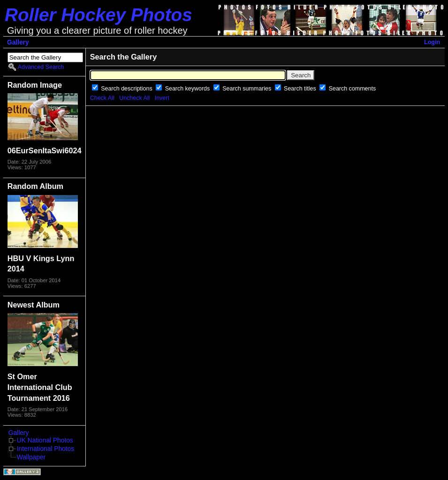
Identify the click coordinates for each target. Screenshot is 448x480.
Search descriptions (127, 89)
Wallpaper (31, 457)
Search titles (301, 89)
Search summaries (247, 89)
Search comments (352, 89)
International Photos (46, 449)
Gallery (18, 42)
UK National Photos (45, 440)
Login (432, 42)
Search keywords (188, 89)
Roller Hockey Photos (99, 15)
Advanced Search (41, 67)
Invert (162, 98)
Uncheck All (134, 98)
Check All (102, 98)
